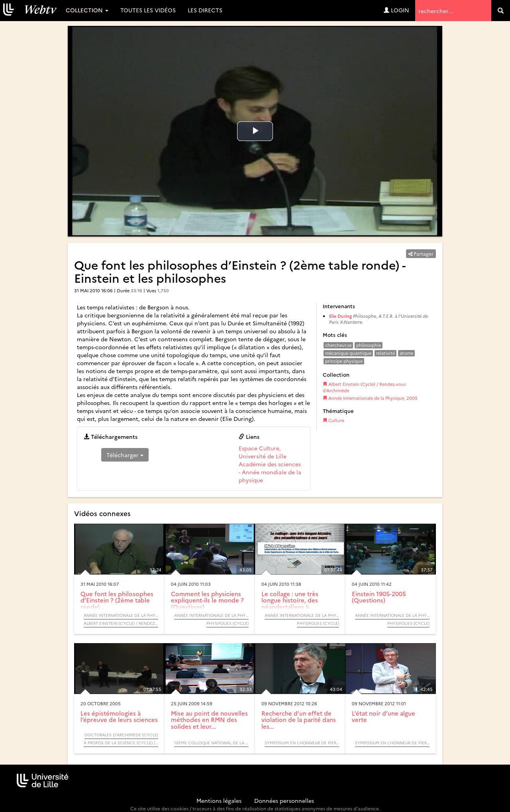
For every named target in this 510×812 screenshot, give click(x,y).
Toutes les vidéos (148, 10)
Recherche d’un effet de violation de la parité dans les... (299, 720)
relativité (385, 353)
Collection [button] (87, 10)
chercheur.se (338, 345)
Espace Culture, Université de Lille (263, 452)
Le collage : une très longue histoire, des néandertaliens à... (290, 600)
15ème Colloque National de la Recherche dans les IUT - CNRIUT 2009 (211, 743)
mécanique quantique (348, 353)
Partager (421, 253)
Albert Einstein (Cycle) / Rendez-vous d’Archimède (364, 387)
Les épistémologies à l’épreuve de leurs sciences (119, 716)
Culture (333, 420)
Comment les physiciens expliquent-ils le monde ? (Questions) (207, 600)
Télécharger (125, 455)
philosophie (369, 345)
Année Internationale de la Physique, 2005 (370, 398)
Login (396, 10)
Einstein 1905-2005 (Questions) (379, 597)
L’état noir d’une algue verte (383, 716)
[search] (501, 11)
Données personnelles (284, 800)
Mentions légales (219, 800)
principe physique (344, 361)
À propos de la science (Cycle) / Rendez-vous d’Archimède (121, 743)
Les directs (205, 10)
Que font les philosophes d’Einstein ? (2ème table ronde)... (117, 600)
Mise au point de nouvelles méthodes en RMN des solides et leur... (209, 720)
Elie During (340, 316)
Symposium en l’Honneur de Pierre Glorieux (302, 743)
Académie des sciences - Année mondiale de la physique (270, 472)
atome (406, 353)
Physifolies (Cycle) (228, 623)
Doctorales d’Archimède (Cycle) (121, 735)
